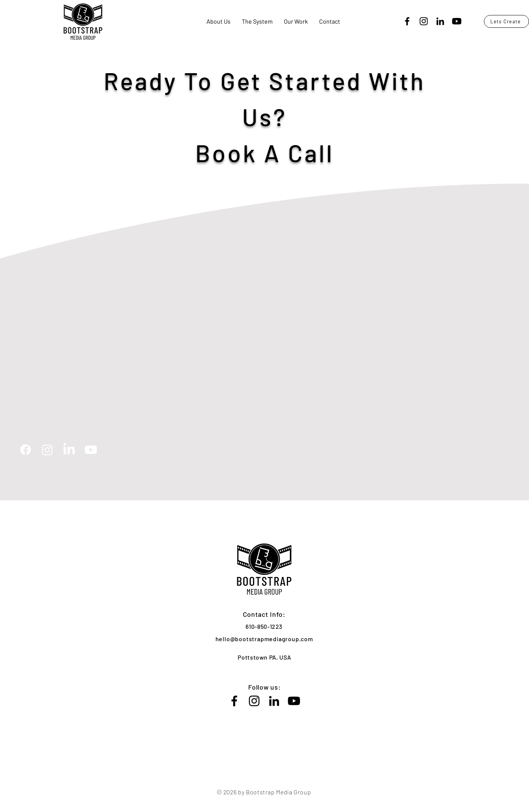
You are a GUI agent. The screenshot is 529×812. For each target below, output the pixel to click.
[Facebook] (407, 21)
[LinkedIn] (440, 21)
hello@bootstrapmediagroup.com (264, 639)
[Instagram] (424, 21)
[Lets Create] (506, 21)
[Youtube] (457, 21)
